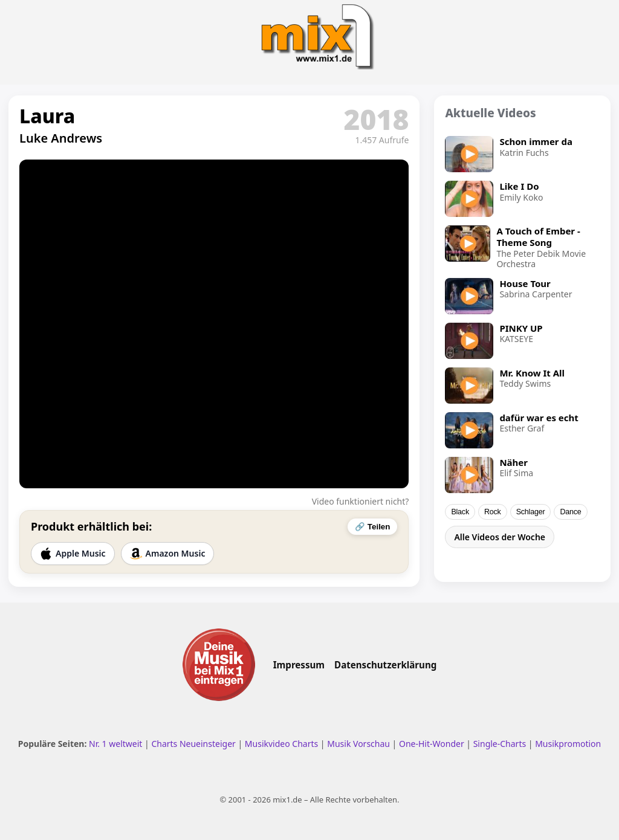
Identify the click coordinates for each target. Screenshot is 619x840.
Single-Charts (500, 744)
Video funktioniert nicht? (361, 501)
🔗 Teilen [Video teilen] (372, 527)
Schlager (531, 512)
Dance (570, 512)
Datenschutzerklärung (385, 665)
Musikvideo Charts (281, 744)
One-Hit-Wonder (432, 744)
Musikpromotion (568, 744)
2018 (377, 119)
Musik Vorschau (358, 744)
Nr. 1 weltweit (115, 744)
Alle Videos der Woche (500, 537)
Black (460, 512)
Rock (493, 512)
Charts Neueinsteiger (193, 744)
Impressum (299, 665)
